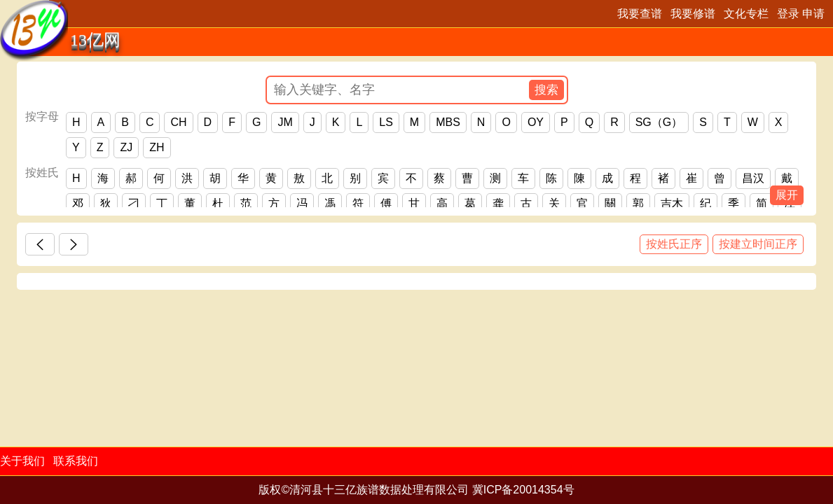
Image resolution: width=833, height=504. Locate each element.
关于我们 (22, 461)
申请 (813, 14)
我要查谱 (640, 14)
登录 (788, 14)
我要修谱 (693, 14)
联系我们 (76, 461)
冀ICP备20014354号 (523, 490)
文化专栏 (746, 14)
